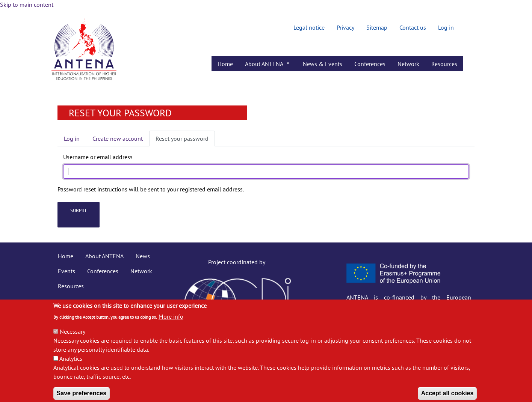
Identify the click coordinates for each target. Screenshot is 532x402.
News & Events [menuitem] (323, 64)
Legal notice (309, 27)
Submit (79, 210)
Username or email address (98, 157)
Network (141, 271)
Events (66, 271)
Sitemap (377, 27)
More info (171, 323)
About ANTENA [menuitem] (265, 66)
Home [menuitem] (225, 64)
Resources (71, 286)
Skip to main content (27, 5)
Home (66, 256)
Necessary (73, 338)
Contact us (413, 27)
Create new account (118, 139)
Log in (446, 27)
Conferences (103, 271)
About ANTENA (104, 256)
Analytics (71, 365)
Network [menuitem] (408, 64)
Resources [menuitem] (444, 64)
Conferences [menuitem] (370, 64)
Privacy (345, 27)
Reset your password (182, 139)
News (143, 256)
